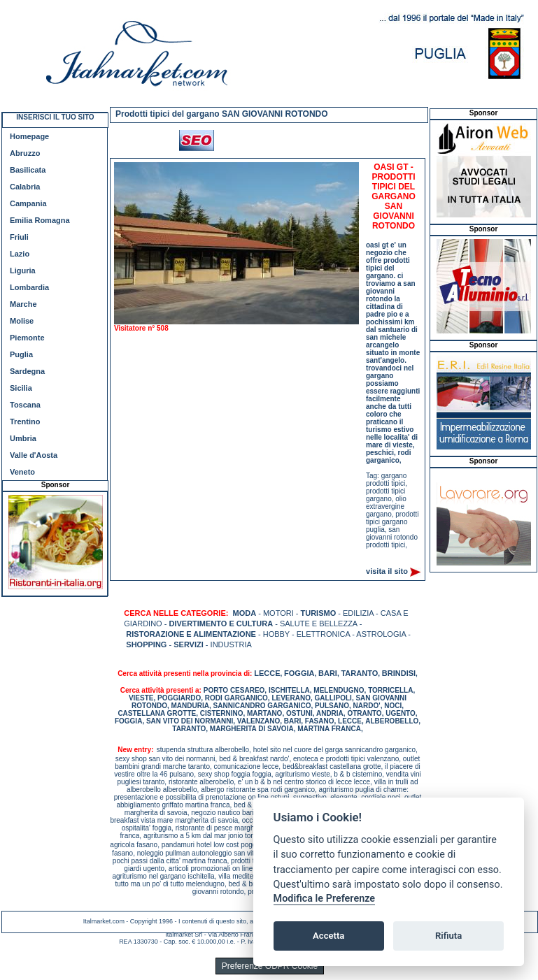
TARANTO (359, 673)
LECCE (267, 673)
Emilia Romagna (40, 220)
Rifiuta (448, 936)
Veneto (22, 472)
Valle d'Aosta (34, 455)
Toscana (25, 405)
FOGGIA (299, 673)
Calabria (25, 187)
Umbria (23, 438)
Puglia (21, 354)
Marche (23, 304)
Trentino (25, 421)
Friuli (19, 237)
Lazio (20, 254)
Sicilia (21, 388)
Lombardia (29, 287)
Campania (28, 203)
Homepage (29, 136)
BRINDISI (399, 673)
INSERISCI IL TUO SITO (55, 117)
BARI (328, 673)
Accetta (328, 936)
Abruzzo (25, 153)
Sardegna (27, 371)
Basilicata (28, 170)
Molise (22, 321)
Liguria (23, 271)
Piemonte (27, 338)
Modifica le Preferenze (325, 899)
